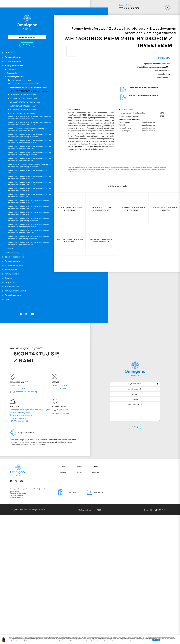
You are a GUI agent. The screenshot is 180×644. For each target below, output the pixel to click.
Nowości (64, 473)
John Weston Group (162, 510)
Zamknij (156, 640)
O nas (80, 467)
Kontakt (96, 473)
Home (64, 467)
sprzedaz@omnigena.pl (27, 392)
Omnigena (27, 22)
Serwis (80, 473)
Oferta (96, 467)
